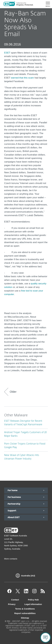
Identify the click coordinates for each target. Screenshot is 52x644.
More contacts (11, 559)
